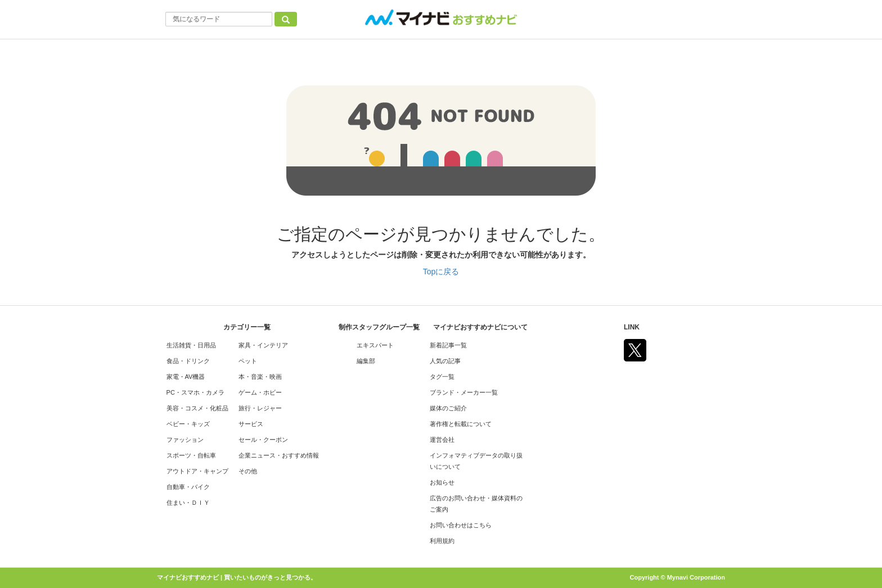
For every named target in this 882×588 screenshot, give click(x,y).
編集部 (366, 361)
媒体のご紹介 (448, 408)
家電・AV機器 (186, 377)
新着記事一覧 (448, 345)
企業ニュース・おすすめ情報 (279, 455)
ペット (248, 361)
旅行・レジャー (260, 408)
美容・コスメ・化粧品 (197, 408)
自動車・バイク (188, 487)
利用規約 (442, 541)
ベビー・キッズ (188, 424)
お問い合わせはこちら (461, 525)
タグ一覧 (442, 377)
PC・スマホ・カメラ (195, 392)
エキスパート (375, 345)
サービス (251, 424)
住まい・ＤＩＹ (188, 503)
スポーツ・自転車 (191, 455)
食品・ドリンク (188, 361)
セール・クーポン (263, 440)
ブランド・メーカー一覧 (464, 392)
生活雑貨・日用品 (191, 345)
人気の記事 (445, 361)
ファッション (185, 440)
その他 (248, 471)
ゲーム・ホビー (260, 392)
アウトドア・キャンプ (197, 471)
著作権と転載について (461, 424)
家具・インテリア (263, 345)
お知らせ (442, 482)
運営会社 (442, 440)
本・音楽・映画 (260, 377)
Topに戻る (441, 272)
